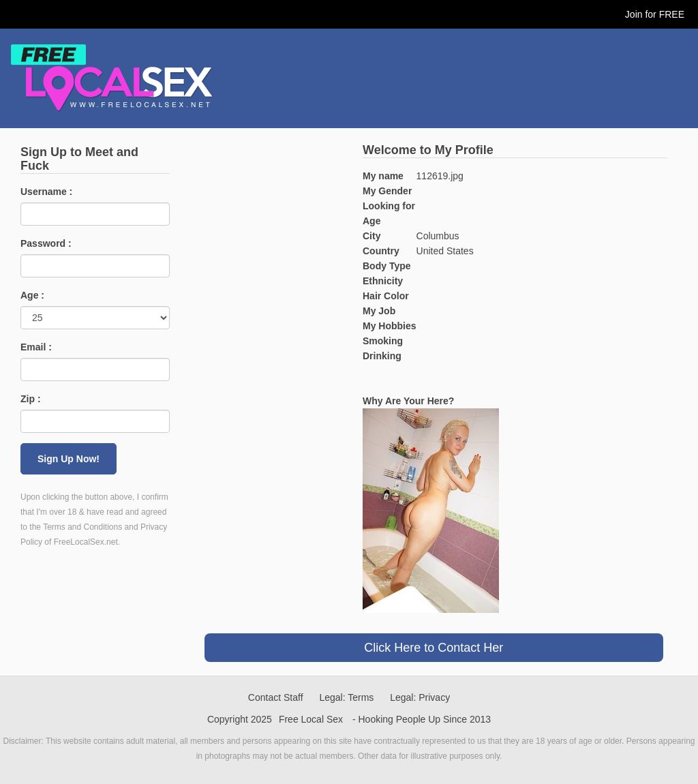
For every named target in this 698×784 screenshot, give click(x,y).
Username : (46, 192)
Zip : (31, 399)
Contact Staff (276, 697)
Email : (36, 347)
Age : (32, 295)
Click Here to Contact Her (434, 648)
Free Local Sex (311, 719)
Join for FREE (655, 14)
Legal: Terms (346, 697)
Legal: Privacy (420, 697)
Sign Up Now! (69, 459)
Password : (46, 243)
